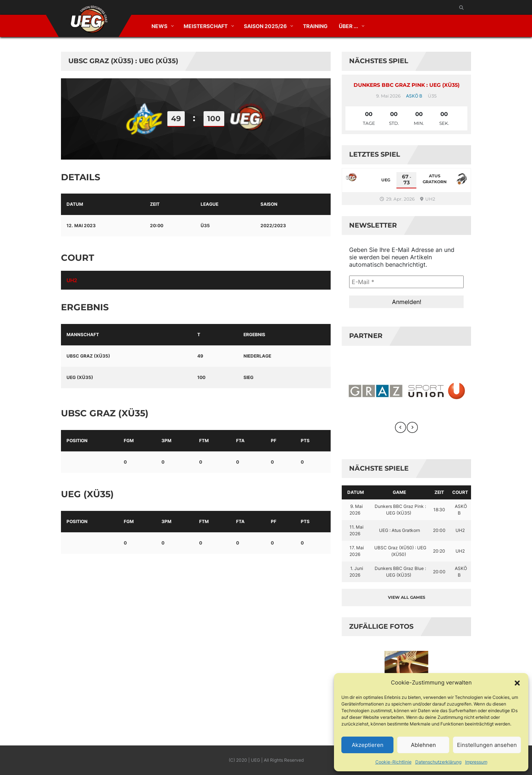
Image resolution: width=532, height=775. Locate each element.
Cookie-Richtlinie (393, 762)
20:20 (439, 551)
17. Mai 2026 (357, 551)
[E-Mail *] (406, 282)
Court (460, 492)
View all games (407, 597)
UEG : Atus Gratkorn (400, 530)
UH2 (72, 280)
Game (399, 492)
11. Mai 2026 (357, 530)
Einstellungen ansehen (487, 745)
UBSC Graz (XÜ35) (88, 356)
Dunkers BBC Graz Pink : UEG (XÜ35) (407, 85)
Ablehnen (423, 745)
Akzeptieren (368, 745)
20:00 (439, 530)
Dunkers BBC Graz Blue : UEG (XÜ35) (400, 572)
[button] (517, 683)
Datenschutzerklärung (438, 762)
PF (274, 441)
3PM (166, 441)
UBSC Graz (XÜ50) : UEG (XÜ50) (400, 551)
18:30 (439, 510)
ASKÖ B (414, 96)
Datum (356, 492)
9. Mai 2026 (356, 510)
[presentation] (400, 427)
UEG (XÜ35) (80, 377)
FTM (204, 441)
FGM (129, 441)
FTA (240, 441)
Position (77, 441)
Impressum (476, 762)
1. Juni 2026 (356, 572)
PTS (305, 441)
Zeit (439, 492)
